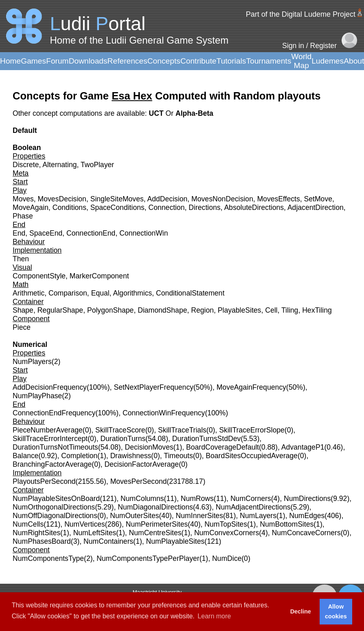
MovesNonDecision (222, 199)
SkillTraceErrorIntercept (50, 439)
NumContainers (108, 541)
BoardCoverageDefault (223, 447)
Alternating (59, 165)
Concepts (164, 61)
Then (21, 259)
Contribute (198, 61)
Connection (167, 207)
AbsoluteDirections (254, 207)
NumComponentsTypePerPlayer (148, 558)
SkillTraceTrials (182, 430)
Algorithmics (132, 293)
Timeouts (178, 456)
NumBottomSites (287, 524)
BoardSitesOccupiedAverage (252, 456)
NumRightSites (36, 533)
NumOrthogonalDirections (54, 507)
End (19, 233)
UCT (157, 113)
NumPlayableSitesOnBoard (56, 499)
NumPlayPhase (37, 396)
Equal (100, 293)
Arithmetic (29, 293)
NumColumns (142, 499)
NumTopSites (226, 524)
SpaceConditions (117, 207)
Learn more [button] (214, 616)
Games (33, 61)
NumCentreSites (155, 533)
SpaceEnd (46, 233)
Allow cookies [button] (336, 611)
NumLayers (258, 516)
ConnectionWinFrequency (164, 413)
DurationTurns (123, 439)
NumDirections (307, 499)
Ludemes (328, 61)
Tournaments (269, 61)
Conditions (69, 207)
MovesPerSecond (139, 481)
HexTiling (317, 310)
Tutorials (231, 61)
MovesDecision (62, 199)
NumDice (227, 558)
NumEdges (307, 516)
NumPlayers (32, 362)
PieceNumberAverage (48, 430)
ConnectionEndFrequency (54, 413)
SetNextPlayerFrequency (153, 387)
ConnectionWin (144, 233)
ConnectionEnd (91, 233)
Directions (204, 207)
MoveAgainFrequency (251, 387)
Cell (271, 310)
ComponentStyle (39, 276)
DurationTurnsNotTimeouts (55, 447)
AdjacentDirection (316, 207)
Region (202, 310)
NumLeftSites (95, 533)
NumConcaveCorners (306, 533)
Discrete (26, 165)
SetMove (318, 199)
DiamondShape (162, 310)
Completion (79, 456)
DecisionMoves (149, 447)
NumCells (28, 524)
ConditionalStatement (190, 293)
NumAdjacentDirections (253, 507)
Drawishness (131, 456)
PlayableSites (240, 310)
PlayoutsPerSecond (44, 481)
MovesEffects (278, 199)
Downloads (88, 61)
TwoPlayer (97, 165)
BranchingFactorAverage (52, 464)
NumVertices (85, 524)
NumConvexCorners (227, 533)
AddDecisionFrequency (50, 387)
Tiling (290, 310)
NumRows (197, 499)
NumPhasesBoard (42, 541)
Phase (23, 216)
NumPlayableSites (175, 541)
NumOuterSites (134, 516)
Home (10, 61)
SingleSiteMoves (117, 199)
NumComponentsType (48, 558)
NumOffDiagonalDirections (55, 516)
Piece (22, 327)
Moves (23, 199)
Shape (23, 310)
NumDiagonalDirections (155, 507)
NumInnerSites (200, 516)
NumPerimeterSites (157, 524)
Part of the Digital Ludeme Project (301, 14)
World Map (301, 61)
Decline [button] (301, 611)
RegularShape (60, 310)
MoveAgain (31, 207)
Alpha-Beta (194, 113)
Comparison (68, 293)
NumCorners (251, 499)
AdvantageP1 (303, 447)
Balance (26, 456)
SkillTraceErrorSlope (252, 430)
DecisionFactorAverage (142, 464)
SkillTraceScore (120, 430)
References (127, 61)
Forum (57, 61)
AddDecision (168, 199)
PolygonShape (110, 310)
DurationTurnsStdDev (207, 439)
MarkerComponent (99, 276)
